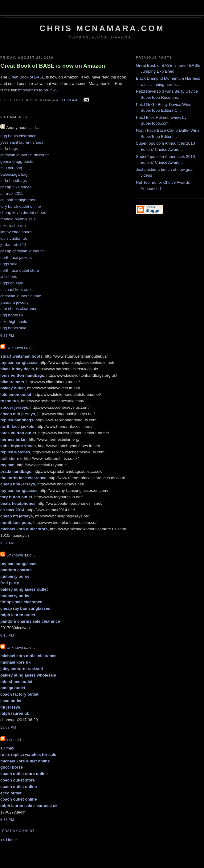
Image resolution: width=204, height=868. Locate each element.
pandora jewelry (14, 302)
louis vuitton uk (14, 238)
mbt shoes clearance (19, 309)
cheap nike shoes (16, 187)
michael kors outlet (17, 289)
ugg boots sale (13, 328)
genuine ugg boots (17, 161)
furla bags (9, 149)
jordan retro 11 (13, 245)
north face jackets (16, 257)
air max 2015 (12, 193)
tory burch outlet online (21, 206)
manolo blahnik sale (18, 219)
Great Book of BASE (27, 77)
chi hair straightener (18, 200)
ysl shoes (9, 277)
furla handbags (14, 181)
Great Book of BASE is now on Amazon (53, 66)
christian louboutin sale (21, 296)
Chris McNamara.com (102, 28)
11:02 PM (8, 727)
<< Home (8, 840)
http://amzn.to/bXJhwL (38, 90)
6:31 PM (7, 820)
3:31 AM (7, 543)
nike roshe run (13, 225)
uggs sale (9, 264)
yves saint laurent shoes (22, 142)
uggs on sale (12, 283)
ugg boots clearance (18, 136)
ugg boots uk (12, 315)
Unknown (15, 348)
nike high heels (14, 321)
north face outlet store (20, 270)
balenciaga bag (14, 174)
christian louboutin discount (24, 155)
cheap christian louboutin (22, 251)
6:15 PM (7, 635)
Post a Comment (18, 831)
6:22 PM (7, 336)
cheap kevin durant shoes (23, 213)
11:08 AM (69, 100)
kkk (10, 740)
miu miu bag (11, 168)
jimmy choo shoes (16, 232)
